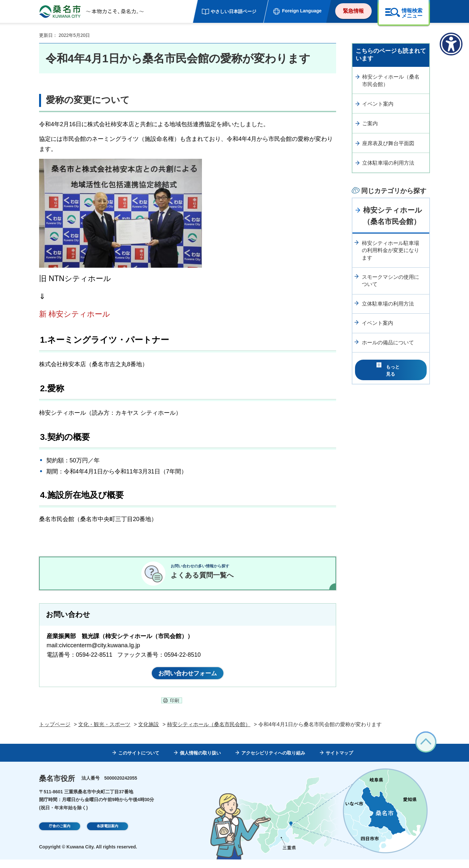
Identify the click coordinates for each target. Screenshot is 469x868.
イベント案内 (378, 104)
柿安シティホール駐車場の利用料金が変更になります (391, 250)
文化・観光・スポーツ (104, 733)
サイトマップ (339, 761)
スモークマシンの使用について (391, 281)
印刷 (175, 709)
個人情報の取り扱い (200, 761)
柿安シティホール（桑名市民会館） (391, 80)
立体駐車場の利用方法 (388, 163)
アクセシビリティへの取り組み (273, 761)
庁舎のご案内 (60, 835)
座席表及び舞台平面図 (388, 143)
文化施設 (149, 733)
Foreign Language (302, 11)
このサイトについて (139, 761)
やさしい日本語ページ (234, 11)
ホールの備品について (388, 343)
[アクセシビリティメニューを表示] (451, 44)
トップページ (55, 733)
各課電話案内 (107, 835)
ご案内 (370, 123)
